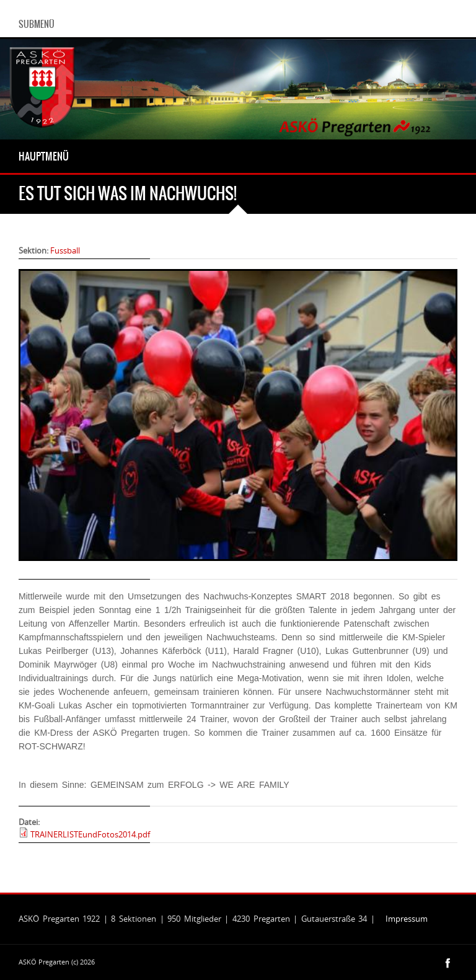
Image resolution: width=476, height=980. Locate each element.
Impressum (407, 919)
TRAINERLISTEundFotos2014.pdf (90, 834)
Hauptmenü (44, 156)
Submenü (37, 24)
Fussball (65, 250)
